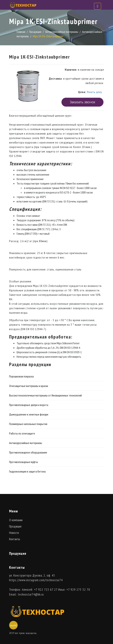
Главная (21, 32)
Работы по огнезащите (22, 433)
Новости (14, 533)
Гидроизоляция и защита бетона (27, 471)
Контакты (15, 539)
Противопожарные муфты (24, 462)
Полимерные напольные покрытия (28, 424)
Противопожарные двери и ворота (29, 405)
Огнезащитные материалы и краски (29, 386)
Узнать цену (94, 92)
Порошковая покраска (21, 376)
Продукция (35, 32)
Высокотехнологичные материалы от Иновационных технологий (45, 395)
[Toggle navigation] (97, 6)
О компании (16, 520)
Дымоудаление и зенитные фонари (29, 414)
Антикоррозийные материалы (62, 32)
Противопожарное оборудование (28, 452)
